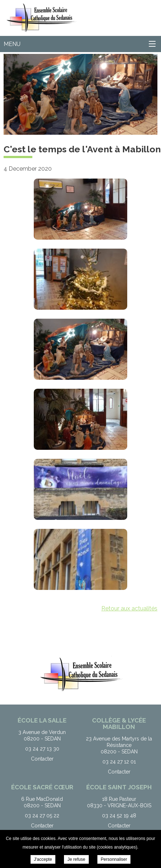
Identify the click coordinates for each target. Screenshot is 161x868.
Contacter (42, 759)
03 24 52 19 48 (119, 816)
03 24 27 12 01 (119, 762)
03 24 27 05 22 (42, 816)
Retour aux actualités (129, 608)
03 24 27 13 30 (42, 749)
